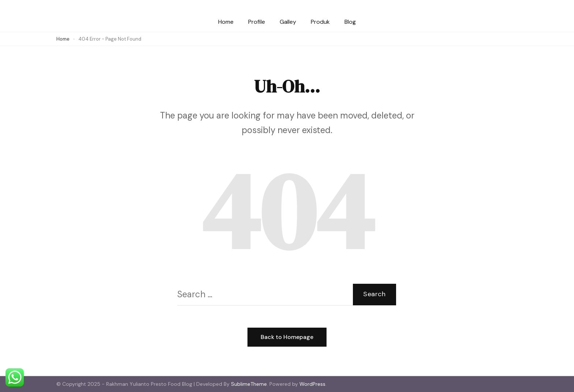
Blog (350, 22)
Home (226, 22)
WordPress (312, 384)
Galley (288, 22)
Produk (320, 22)
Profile (257, 22)
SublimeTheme (249, 384)
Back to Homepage (287, 337)
